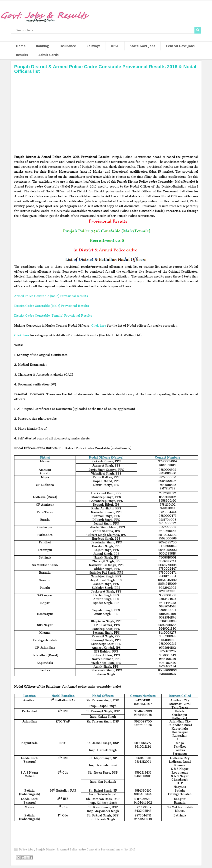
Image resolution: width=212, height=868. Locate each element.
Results (22, 55)
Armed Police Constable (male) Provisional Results (51, 296)
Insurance (68, 46)
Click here (99, 325)
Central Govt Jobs (180, 46)
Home (21, 46)
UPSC (115, 46)
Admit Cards (49, 55)
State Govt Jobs (143, 46)
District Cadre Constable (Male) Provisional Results (52, 306)
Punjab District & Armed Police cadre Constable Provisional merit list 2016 (86, 849)
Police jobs (27, 849)
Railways (93, 46)
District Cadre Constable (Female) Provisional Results (53, 315)
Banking (42, 46)
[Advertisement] (106, 118)
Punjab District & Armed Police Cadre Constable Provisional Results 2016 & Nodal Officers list (105, 69)
